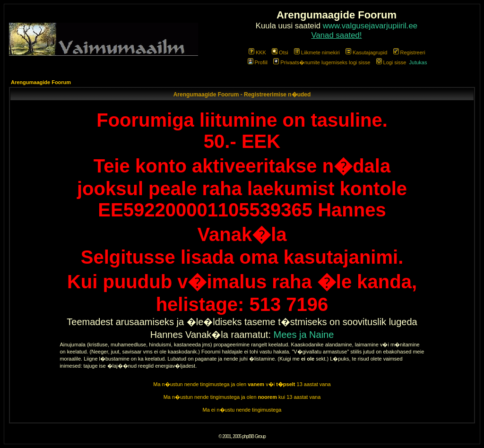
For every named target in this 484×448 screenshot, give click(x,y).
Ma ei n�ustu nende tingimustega (242, 410)
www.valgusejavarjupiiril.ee (370, 26)
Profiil (258, 62)
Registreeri (409, 52)
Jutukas (418, 62)
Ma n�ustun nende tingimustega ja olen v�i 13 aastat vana (242, 384)
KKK (257, 52)
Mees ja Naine (304, 335)
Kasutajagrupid (366, 52)
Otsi (280, 52)
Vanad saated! (337, 35)
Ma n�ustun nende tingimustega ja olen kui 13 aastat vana (242, 397)
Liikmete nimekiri (317, 52)
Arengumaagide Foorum (41, 82)
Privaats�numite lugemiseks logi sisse (322, 62)
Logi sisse (391, 62)
